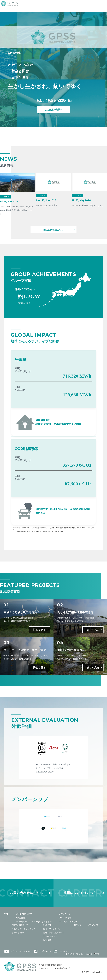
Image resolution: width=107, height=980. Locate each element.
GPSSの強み (22, 921)
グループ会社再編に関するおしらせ (88, 206)
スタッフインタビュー (53, 932)
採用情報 (47, 943)
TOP (6, 917)
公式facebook (46, 954)
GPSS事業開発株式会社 (51, 967)
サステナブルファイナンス (24, 932)
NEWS (77, 928)
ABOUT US (64, 917)
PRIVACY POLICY (74, 957)
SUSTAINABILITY (20, 928)
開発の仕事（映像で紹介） (55, 935)
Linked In (64, 954)
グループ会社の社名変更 (47, 206)
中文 (97, 957)
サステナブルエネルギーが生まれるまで (34, 924)
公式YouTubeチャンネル (21, 954)
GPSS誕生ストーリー (68, 924)
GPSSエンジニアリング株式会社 (55, 971)
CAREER (47, 928)
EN (92, 957)
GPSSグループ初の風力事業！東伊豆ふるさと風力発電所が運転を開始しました (17, 210)
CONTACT (93, 928)
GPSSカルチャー (50, 939)
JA (87, 957)
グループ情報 (65, 921)
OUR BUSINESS (24, 917)
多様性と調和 (18, 935)
